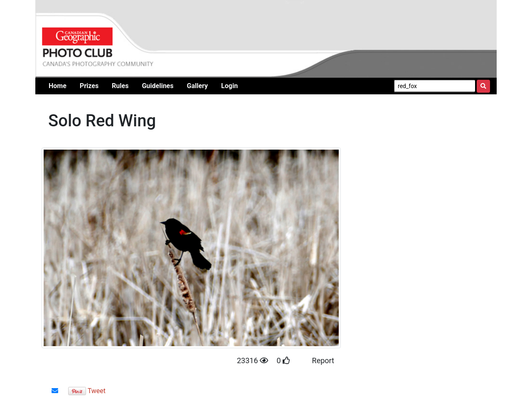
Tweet (97, 391)
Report (323, 360)
